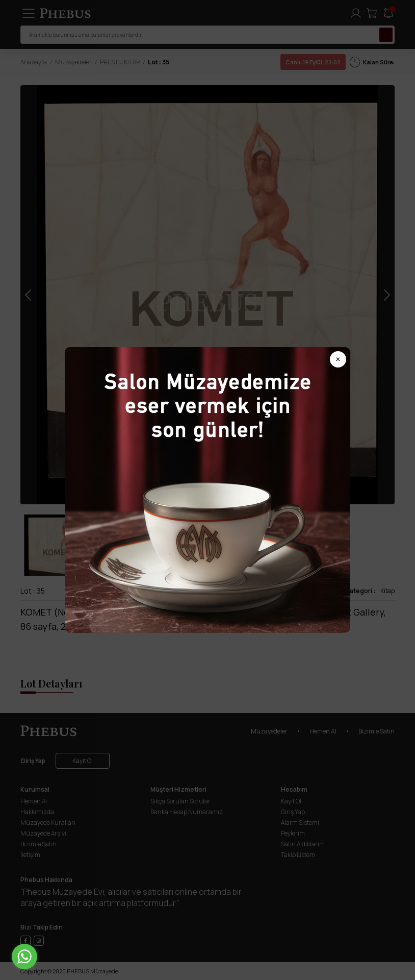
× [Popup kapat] (338, 359)
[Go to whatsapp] (24, 957)
